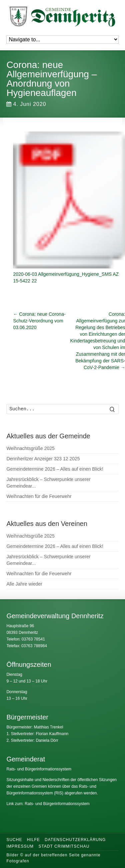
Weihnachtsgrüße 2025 (30, 448)
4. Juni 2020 (26, 104)
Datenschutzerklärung (75, 840)
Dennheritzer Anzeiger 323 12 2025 (43, 459)
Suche (14, 840)
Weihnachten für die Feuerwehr (39, 496)
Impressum (20, 846)
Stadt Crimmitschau (64, 846)
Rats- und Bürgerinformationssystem (39, 769)
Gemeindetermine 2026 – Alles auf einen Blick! (55, 469)
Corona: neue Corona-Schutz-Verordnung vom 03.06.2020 (39, 321)
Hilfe (33, 840)
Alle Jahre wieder (24, 584)
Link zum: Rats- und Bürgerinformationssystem (48, 804)
